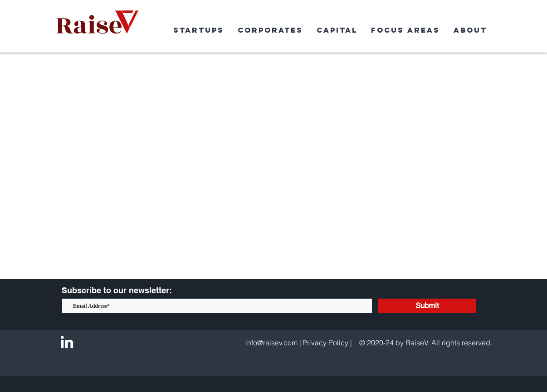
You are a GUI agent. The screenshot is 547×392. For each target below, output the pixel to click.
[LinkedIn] (67, 342)
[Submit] (427, 306)
